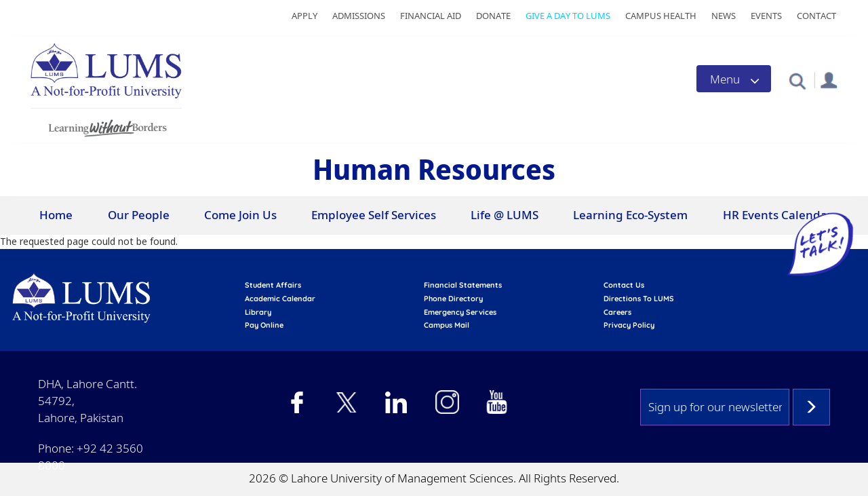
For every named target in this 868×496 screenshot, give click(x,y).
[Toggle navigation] (734, 79)
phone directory (453, 299)
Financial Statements (463, 285)
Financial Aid (431, 16)
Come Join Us (240, 215)
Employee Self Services (374, 215)
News (724, 16)
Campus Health (661, 16)
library (258, 312)
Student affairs (273, 285)
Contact (816, 16)
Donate (493, 16)
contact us (624, 285)
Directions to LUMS (639, 299)
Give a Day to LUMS (568, 16)
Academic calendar (280, 299)
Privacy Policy (629, 325)
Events (766, 16)
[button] (797, 80)
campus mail (447, 325)
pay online (264, 325)
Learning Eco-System (630, 215)
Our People (139, 215)
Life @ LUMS (505, 215)
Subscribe (811, 407)
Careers (617, 312)
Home (56, 215)
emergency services (460, 312)
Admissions (359, 16)
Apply (304, 16)
